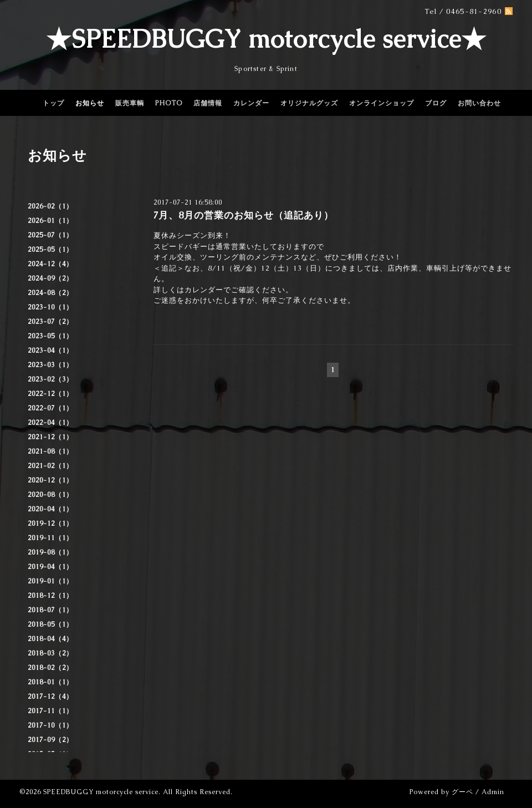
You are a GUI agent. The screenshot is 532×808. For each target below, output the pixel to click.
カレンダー (251, 103)
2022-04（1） (50, 423)
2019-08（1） (50, 552)
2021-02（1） (50, 466)
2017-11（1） (50, 711)
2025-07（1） (50, 235)
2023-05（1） (50, 336)
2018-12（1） (50, 596)
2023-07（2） (50, 322)
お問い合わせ (479, 103)
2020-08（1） (50, 495)
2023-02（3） (50, 379)
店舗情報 (208, 103)
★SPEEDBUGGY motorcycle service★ (266, 39)
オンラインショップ (382, 103)
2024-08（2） (50, 293)
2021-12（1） (50, 437)
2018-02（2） (50, 668)
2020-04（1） (50, 509)
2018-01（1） (50, 682)
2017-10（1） (50, 725)
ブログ (436, 103)
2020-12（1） (50, 480)
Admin (493, 792)
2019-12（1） (50, 524)
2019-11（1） (50, 538)
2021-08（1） (50, 451)
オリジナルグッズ (309, 103)
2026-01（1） (50, 221)
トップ (53, 103)
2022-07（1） (50, 408)
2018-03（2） (50, 653)
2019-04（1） (50, 567)
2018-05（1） (50, 624)
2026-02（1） (50, 206)
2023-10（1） (50, 307)
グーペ (462, 792)
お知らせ (90, 103)
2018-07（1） (50, 610)
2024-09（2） (50, 278)
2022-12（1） (50, 394)
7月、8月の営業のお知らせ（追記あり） (243, 215)
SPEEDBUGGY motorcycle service (101, 792)
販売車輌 (130, 103)
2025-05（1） (50, 250)
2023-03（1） (50, 365)
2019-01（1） (50, 581)
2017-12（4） (50, 697)
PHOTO (169, 103)
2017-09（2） (50, 740)
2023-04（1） (50, 350)
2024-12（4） (50, 264)
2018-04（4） (50, 639)
